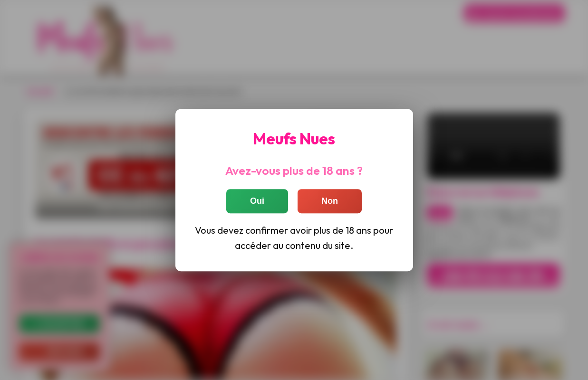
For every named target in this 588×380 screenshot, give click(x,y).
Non (330, 201)
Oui (257, 201)
